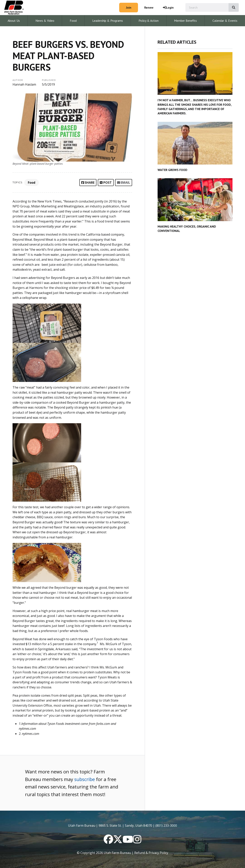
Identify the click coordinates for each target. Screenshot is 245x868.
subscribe (85, 779)
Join (129, 7)
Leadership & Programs (108, 21)
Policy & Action (149, 21)
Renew (149, 7)
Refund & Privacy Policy (151, 853)
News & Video (45, 21)
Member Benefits (185, 21)
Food (73, 21)
